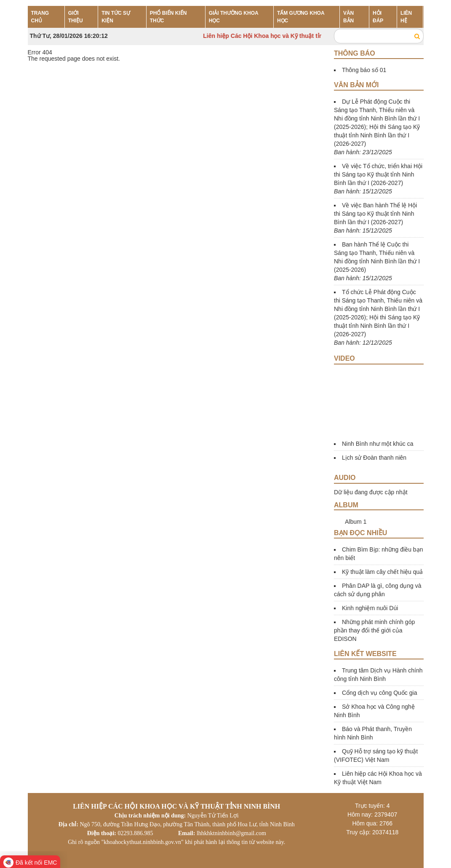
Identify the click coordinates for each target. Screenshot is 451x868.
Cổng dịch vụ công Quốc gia (379, 693)
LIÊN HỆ (406, 17)
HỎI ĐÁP (378, 17)
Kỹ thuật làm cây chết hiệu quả (382, 572)
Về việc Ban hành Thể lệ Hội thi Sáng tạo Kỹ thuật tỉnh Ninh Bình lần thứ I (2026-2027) (375, 214)
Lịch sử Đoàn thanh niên (374, 458)
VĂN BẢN (348, 17)
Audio (345, 478)
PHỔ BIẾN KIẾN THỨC (168, 17)
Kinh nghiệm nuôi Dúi (370, 608)
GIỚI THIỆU (76, 17)
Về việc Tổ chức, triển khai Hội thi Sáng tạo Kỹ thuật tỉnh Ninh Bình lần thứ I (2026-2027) (378, 174)
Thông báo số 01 (364, 70)
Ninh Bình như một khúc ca (378, 444)
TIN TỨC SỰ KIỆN (116, 17)
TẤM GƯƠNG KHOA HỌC (301, 17)
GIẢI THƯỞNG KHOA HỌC (234, 17)
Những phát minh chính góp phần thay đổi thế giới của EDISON (374, 630)
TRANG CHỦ (40, 17)
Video (344, 358)
